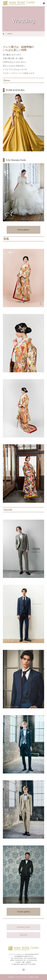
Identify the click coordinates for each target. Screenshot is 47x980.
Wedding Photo (23, 927)
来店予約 (23, 935)
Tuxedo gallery (23, 912)
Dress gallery (24, 230)
